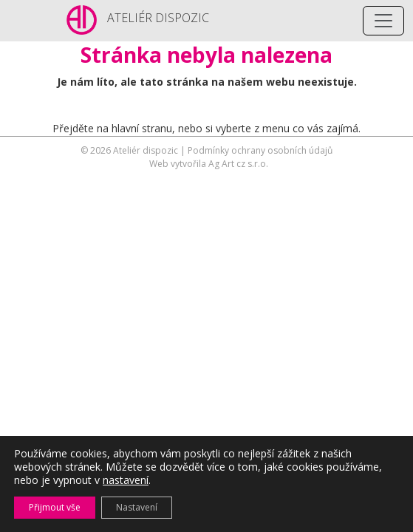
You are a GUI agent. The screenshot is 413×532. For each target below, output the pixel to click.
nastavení (126, 480)
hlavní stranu (142, 128)
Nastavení (137, 507)
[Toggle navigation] (383, 21)
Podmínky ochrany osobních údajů (260, 150)
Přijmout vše (55, 507)
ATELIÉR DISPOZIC (158, 18)
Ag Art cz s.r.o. (238, 164)
